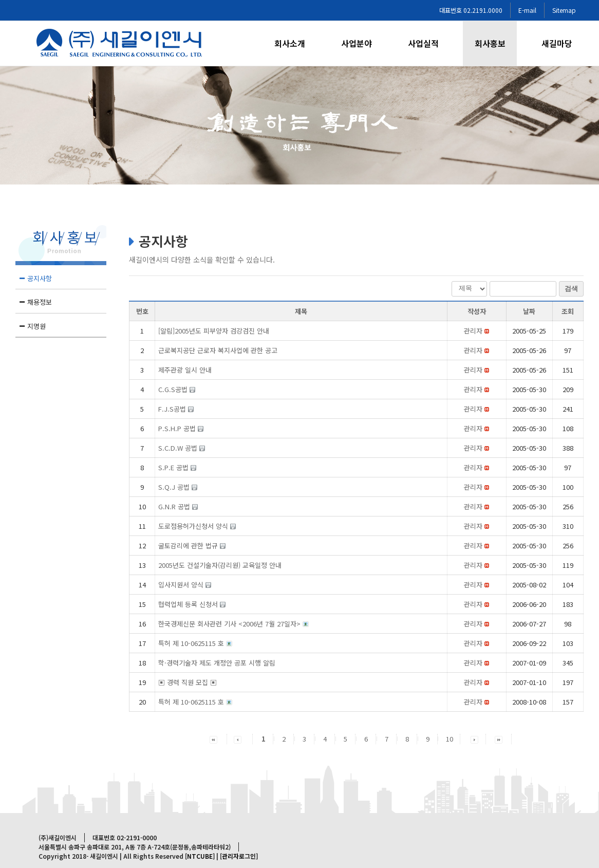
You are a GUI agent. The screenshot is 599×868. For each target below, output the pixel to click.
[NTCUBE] (200, 856)
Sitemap (564, 10)
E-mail (527, 10)
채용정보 (40, 302)
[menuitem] (296, 43)
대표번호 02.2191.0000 (471, 10)
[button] (473, 331)
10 (450, 739)
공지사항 (40, 278)
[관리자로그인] (239, 856)
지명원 (36, 326)
